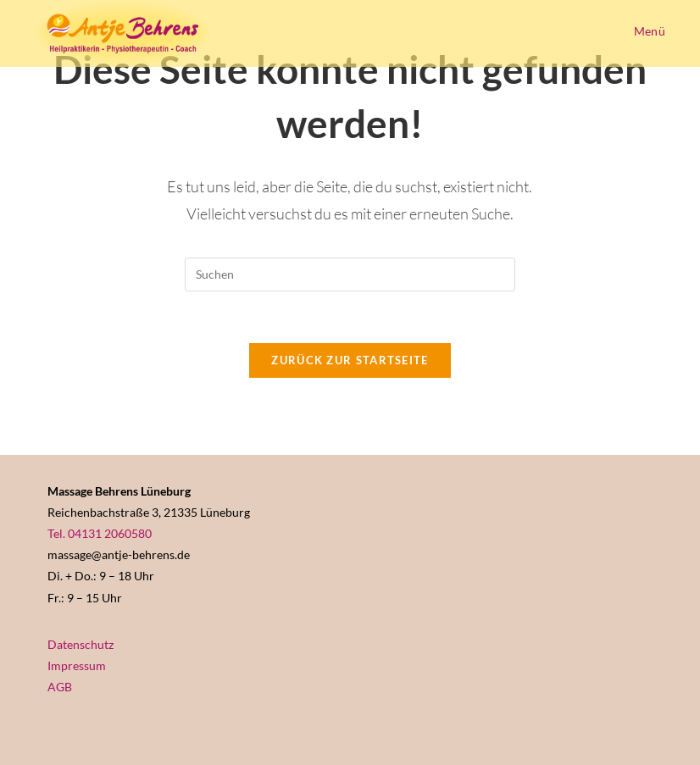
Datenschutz (81, 644)
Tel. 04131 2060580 (100, 533)
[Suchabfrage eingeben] (350, 274)
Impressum (77, 665)
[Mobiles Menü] (647, 31)
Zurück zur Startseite (350, 360)
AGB (60, 687)
